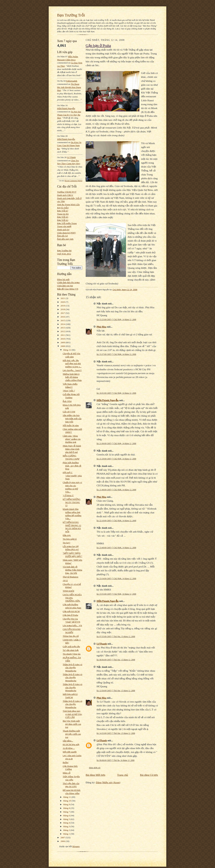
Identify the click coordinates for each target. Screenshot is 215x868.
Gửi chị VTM (69, 412)
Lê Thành (71, 157)
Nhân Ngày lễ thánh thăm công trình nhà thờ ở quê (72, 449)
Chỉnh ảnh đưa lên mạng (68, 282)
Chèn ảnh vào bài (65, 286)
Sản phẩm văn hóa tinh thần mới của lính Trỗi (72, 418)
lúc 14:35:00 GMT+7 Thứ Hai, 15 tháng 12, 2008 (116, 733)
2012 (63, 331)
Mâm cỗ (66, 773)
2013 (63, 328)
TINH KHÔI (68, 591)
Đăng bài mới (63, 279)
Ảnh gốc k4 (62, 236)
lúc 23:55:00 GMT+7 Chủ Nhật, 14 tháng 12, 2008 (116, 594)
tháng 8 (67, 808)
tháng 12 (68, 350)
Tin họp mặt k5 (70, 539)
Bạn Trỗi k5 (63, 217)
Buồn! (66, 762)
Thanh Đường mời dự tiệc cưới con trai (72, 734)
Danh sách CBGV (65, 195)
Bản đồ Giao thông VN (68, 289)
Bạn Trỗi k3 (63, 220)
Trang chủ (123, 775)
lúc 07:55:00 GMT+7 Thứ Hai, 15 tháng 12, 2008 (116, 637)
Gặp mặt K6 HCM (71, 611)
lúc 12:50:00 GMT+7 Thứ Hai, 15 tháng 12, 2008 (116, 691)
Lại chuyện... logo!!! (72, 370)
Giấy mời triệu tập (71, 647)
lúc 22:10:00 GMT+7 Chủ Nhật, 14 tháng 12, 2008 (116, 521)
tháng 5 (67, 819)
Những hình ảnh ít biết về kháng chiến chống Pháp (72, 377)
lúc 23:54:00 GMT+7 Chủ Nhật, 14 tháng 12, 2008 (116, 579)
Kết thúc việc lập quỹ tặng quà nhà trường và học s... (72, 364)
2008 (63, 346)
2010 (63, 339)
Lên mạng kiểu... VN (72, 626)
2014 (63, 324)
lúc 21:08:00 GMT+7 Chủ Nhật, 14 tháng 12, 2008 (116, 443)
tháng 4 (67, 823)
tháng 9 (67, 804)
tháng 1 (67, 834)
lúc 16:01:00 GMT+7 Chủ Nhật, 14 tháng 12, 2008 (116, 393)
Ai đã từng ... (69, 748)
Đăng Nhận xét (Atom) (108, 782)
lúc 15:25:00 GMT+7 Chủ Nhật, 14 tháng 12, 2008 (116, 320)
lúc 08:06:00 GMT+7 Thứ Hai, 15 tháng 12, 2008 (116, 660)
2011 (63, 335)
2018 (63, 309)
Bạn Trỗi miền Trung (67, 223)
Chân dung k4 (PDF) (66, 233)
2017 (63, 313)
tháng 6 (67, 816)
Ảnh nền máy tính (65, 239)
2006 (63, 841)
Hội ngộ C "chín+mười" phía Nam (72, 476)
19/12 (65, 580)
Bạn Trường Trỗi (71, 15)
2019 (63, 306)
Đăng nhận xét (95, 768)
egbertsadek (72, 81)
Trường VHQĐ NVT (67, 192)
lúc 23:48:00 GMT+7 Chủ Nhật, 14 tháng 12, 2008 (116, 548)
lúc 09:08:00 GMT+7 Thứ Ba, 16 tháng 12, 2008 (115, 760)
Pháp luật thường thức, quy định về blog (72, 466)
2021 (63, 298)
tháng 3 (67, 826)
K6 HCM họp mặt (71, 744)
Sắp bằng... (68, 741)
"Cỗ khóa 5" (68, 495)
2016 (63, 317)
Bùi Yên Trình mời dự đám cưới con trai (72, 724)
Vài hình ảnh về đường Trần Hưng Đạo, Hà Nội (72, 570)
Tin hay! (66, 543)
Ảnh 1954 (67, 401)
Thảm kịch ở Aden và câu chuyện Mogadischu (72, 668)
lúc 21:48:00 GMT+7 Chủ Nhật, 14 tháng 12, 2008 (116, 490)
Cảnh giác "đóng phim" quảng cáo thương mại (72, 439)
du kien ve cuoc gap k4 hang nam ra (69, 145)
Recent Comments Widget (73, 181)
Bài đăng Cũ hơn (149, 775)
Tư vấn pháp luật (71, 650)
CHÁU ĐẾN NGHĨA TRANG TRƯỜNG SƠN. (72, 598)
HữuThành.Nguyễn (66, 108)
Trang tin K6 (63, 214)
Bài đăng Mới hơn (95, 775)
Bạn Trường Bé (64, 251)
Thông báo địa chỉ (71, 636)
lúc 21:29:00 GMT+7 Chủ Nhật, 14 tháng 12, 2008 (116, 459)
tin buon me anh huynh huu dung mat (69, 87)
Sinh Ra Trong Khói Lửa (68, 205)
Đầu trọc (67, 535)
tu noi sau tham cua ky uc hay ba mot (69, 115)
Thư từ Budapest (70, 577)
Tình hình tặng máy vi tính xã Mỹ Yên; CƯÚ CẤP (72, 714)
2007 (63, 838)
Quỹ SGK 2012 (64, 254)
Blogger (76, 846)
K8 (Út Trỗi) (63, 208)
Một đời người (70, 752)
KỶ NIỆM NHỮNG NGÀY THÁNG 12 (72, 502)
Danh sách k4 (63, 230)
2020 (63, 302)
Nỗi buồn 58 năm (71, 425)
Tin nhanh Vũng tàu (72, 654)
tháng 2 (67, 830)
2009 (63, 342)
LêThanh (102, 644)
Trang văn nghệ (64, 226)
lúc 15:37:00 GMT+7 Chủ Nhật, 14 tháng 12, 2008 (116, 354)
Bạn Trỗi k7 (63, 211)
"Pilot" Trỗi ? (69, 391)
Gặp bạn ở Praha (70, 615)
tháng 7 (67, 812)
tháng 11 (67, 797)
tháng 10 (68, 801)
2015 (63, 320)
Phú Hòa (101, 327)
